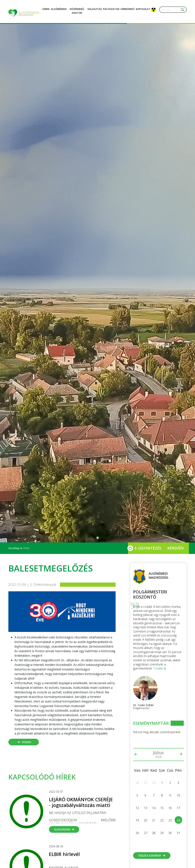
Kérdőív (176, 548)
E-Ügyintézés (148, 548)
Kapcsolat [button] (143, 11)
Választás (95, 11)
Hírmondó (127, 11)
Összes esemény (152, 856)
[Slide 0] (98, 538)
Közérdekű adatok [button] (77, 13)
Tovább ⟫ (160, 668)
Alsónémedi (59, 11)
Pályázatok (111, 11)
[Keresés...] (171, 10)
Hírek (46, 11)
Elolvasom (64, 829)
